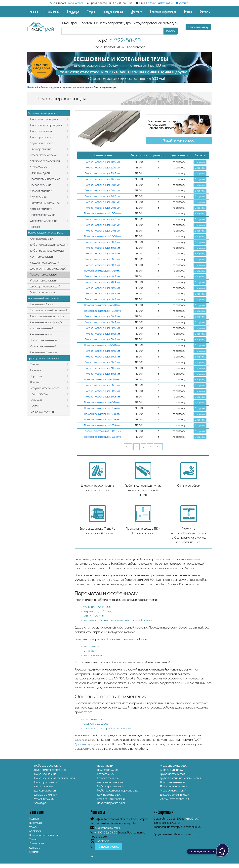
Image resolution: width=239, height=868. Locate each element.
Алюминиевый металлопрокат (45, 298)
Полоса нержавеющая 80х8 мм (102, 397)
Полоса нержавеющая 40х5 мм (102, 288)
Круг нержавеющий (42, 257)
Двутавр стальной (45, 791)
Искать (171, 31)
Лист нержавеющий (42, 239)
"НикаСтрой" (192, 819)
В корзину (200, 162)
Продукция (73, 12)
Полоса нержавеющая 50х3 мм (102, 317)
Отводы (34, 364)
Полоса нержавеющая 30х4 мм (102, 248)
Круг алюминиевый (41, 328)
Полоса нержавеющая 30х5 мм (102, 254)
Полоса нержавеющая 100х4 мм (102, 408)
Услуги (91, 12)
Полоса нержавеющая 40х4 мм (102, 282)
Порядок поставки (113, 12)
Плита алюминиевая (173, 782)
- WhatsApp (100, 841)
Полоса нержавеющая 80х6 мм (102, 391)
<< (128, 447)
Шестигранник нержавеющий (48, 269)
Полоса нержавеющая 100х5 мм (102, 414)
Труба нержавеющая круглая (48, 245)
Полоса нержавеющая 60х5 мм (102, 362)
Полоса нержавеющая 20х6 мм (102, 202)
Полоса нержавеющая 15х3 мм (102, 174)
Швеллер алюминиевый (175, 795)
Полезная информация (163, 12)
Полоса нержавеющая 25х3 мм (102, 219)
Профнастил (105, 766)
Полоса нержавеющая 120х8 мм (102, 437)
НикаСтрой (33, 87)
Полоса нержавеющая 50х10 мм (102, 345)
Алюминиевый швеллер (44, 352)
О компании (52, 12)
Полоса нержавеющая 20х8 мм (102, 208)
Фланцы (35, 382)
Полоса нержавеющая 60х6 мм (102, 368)
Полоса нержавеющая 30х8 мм (102, 265)
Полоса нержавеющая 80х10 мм (102, 403)
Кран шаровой (39, 394)
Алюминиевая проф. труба (47, 322)
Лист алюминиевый (172, 770)
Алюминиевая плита (42, 334)
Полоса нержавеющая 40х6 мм (102, 294)
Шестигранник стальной (45, 203)
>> (158, 447)
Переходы (36, 376)
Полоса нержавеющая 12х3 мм (102, 168)
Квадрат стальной (41, 191)
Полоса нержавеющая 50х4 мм (102, 322)
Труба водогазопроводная (46, 125)
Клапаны (35, 406)
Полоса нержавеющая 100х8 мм (102, 425)
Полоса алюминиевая (43, 340)
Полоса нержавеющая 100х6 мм (102, 420)
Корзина (182, 3)
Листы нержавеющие (110, 782)
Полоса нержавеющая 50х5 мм (102, 328)
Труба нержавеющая (110, 786)
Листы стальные (44, 786)
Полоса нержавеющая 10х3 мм (102, 162)
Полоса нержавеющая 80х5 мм (102, 385)
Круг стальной (39, 197)
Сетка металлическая (43, 221)
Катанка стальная (41, 209)
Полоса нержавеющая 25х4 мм (102, 225)
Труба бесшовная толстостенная (54, 778)
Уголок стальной (44, 799)
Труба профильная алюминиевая (181, 778)
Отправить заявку (198, 27)
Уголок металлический (44, 155)
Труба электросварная (44, 119)
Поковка (35, 227)
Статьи (188, 12)
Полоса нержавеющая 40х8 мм (102, 299)
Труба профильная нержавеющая (118, 791)
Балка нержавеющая (43, 293)
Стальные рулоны (41, 173)
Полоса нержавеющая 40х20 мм (102, 311)
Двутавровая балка (42, 143)
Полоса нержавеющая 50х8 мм (102, 339)
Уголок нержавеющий (44, 281)
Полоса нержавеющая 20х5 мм (102, 196)
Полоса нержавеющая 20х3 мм (102, 185)
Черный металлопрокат (42, 113)
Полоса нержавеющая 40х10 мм (102, 305)
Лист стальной (39, 167)
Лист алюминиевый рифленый (48, 310)
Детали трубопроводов (174, 799)
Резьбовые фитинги (42, 412)
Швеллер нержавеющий (45, 287)
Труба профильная (42, 137)
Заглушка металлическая (45, 388)
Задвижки (36, 400)
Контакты (205, 12)
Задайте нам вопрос (179, 140)
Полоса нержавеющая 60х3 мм (102, 351)
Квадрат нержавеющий (44, 263)
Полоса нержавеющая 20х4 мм (102, 191)
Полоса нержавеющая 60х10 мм (102, 380)
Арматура (40, 803)
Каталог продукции (50, 87)
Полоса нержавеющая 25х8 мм (102, 231)
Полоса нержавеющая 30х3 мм (102, 242)
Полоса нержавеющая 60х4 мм (102, 357)
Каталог (34, 852)
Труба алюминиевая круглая (47, 316)
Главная (33, 12)
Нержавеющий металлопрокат (77, 87)
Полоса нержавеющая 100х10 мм (102, 431)
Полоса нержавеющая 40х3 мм (102, 277)
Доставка (137, 12)
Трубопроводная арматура (44, 358)
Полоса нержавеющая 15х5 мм (102, 179)
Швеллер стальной (41, 149)
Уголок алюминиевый (43, 346)
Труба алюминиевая (173, 774)
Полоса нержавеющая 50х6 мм (102, 334)
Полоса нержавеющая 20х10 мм (102, 214)
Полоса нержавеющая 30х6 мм (102, 259)
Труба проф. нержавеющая (47, 251)
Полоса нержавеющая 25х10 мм (102, 236)
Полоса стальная (40, 185)
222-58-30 (119, 40)
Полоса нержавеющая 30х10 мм (102, 271)
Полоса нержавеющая (44, 275)
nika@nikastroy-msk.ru (160, 3)
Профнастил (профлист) (45, 179)
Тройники (36, 370)
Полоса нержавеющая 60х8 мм (102, 374)
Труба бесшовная (41, 131)
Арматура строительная (45, 161)
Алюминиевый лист (41, 304)
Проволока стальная (42, 215)
